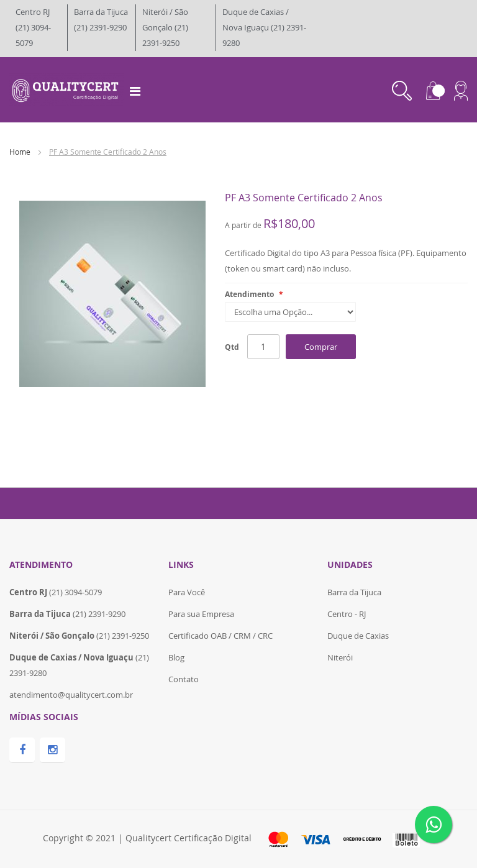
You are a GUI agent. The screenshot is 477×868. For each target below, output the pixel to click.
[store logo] (67, 89)
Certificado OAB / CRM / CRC (220, 636)
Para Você (187, 592)
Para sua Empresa (201, 614)
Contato (184, 679)
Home (20, 152)
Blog (176, 657)
